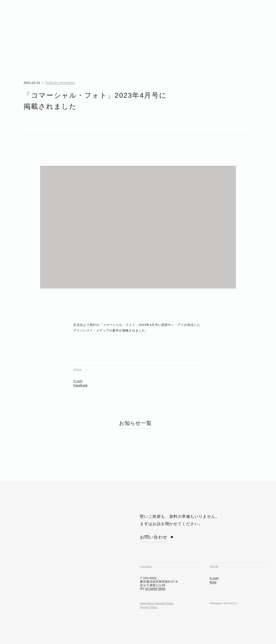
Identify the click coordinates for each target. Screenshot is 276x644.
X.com (78, 369)
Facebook (80, 373)
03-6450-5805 (155, 577)
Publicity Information (60, 83)
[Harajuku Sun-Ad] (31, 11)
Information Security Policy (157, 591)
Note (213, 570)
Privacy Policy (149, 595)
